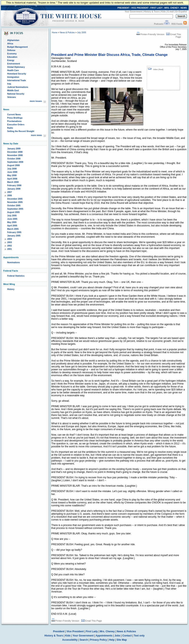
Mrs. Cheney (107, 631)
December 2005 (15, 199)
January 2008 (14, 189)
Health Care (13, 70)
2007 (10, 192)
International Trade (17, 80)
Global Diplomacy (16, 67)
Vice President (75, 631)
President (59, 631)
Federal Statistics (16, 276)
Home (55, 33)
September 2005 (15, 209)
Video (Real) (158, 69)
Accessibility (70, 640)
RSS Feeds (177, 24)
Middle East (13, 90)
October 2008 (14, 159)
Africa (10, 44)
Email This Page (92, 621)
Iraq (9, 84)
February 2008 (14, 185)
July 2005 (12, 216)
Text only (139, 636)
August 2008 (13, 165)
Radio (10, 128)
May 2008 (12, 175)
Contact (127, 636)
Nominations (14, 262)
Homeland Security (17, 74)
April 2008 (12, 179)
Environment (14, 64)
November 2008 (15, 155)
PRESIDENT (123, 8)
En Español (181, 12)
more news (36, 135)
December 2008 (15, 152)
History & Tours (152, 12)
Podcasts (159, 24)
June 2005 (12, 219)
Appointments (104, 636)
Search (84, 640)
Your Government (133, 12)
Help (112, 640)
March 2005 (13, 229)
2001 (10, 249)
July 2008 (12, 169)
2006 (10, 196)
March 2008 (13, 182)
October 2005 (14, 206)
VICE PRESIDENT (140, 8)
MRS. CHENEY (172, 8)
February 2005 (14, 232)
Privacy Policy (98, 640)
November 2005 (15, 202)
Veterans (12, 97)
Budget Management (18, 47)
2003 (10, 242)
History (11, 289)
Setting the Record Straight (21, 131)
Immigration (13, 77)
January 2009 (14, 149)
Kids (164, 12)
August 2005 (13, 212)
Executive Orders (16, 125)
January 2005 (14, 236)
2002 (10, 246)
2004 (10, 239)
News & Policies (67, 33)
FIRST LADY (157, 8)
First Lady (92, 631)
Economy (12, 54)
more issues (36, 101)
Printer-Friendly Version (150, 34)
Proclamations (15, 121)
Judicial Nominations (18, 87)
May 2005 (12, 222)
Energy (11, 60)
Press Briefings (15, 118)
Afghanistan (13, 40)
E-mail (171, 12)
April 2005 (12, 226)
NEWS (184, 8)
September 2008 (15, 162)
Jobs (117, 636)
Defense (11, 50)
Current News (14, 115)
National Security (16, 94)
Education (12, 57)
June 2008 (12, 172)
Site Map (122, 640)
